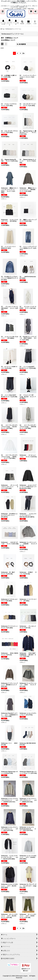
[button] (3, 12)
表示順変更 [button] (21, 44)
